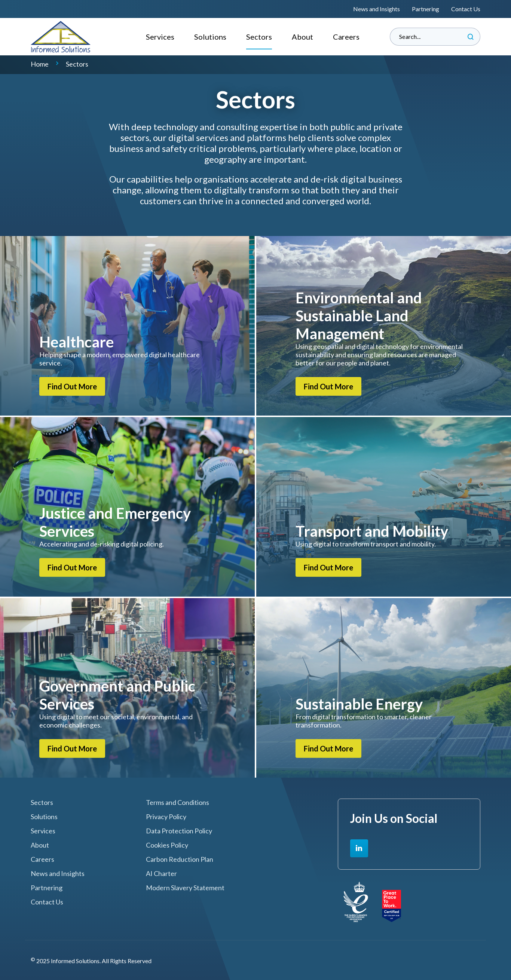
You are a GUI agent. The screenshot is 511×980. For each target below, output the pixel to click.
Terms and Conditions (178, 803)
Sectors (259, 37)
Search (471, 37)
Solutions (210, 37)
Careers (346, 37)
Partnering (426, 9)
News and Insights (377, 9)
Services (160, 37)
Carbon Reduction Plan (180, 859)
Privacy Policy (166, 817)
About (302, 37)
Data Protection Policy (179, 831)
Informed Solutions (61, 37)
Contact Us (466, 9)
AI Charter (161, 874)
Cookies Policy (167, 845)
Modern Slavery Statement (185, 888)
